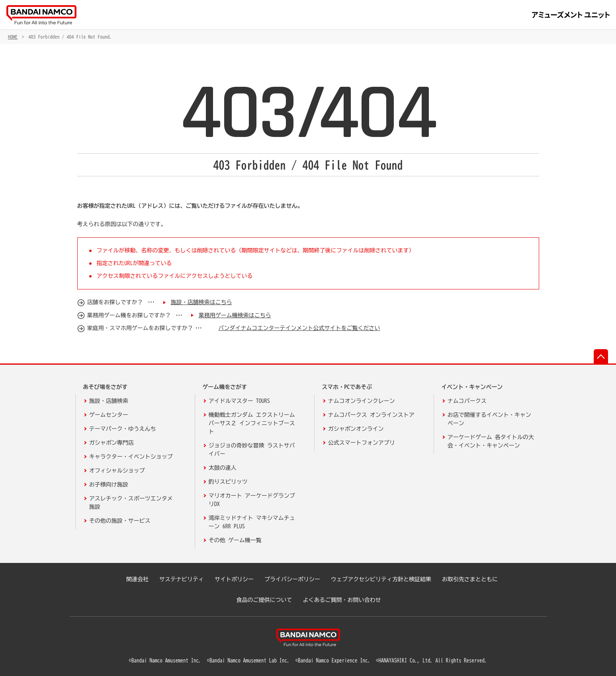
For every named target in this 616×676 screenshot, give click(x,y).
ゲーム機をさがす (225, 387)
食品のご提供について (264, 600)
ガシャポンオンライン (356, 429)
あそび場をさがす (105, 387)
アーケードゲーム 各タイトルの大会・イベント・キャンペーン (491, 441)
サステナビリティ (182, 579)
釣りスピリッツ (228, 482)
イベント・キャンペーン (472, 387)
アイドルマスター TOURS (239, 401)
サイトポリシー (234, 579)
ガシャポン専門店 (111, 443)
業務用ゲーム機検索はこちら (235, 315)
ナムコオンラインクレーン (362, 401)
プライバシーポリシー (292, 579)
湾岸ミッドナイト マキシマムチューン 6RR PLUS (252, 522)
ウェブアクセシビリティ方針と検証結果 (381, 579)
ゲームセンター (109, 415)
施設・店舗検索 (109, 401)
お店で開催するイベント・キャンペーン (489, 419)
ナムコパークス (467, 401)
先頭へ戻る (601, 356)
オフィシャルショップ (117, 471)
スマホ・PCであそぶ (347, 387)
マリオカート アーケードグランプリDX (252, 500)
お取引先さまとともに (470, 579)
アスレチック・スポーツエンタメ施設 (131, 503)
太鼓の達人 (223, 468)
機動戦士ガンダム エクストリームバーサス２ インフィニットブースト (252, 423)
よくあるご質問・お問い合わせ (342, 600)
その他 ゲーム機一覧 (235, 540)
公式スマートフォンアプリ (362, 443)
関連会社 (137, 579)
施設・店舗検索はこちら (201, 302)
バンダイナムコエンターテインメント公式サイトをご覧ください (299, 328)
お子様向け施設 (109, 485)
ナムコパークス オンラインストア (371, 415)
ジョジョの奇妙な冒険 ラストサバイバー (252, 450)
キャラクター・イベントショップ (131, 457)
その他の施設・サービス (120, 521)
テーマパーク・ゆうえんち (123, 429)
